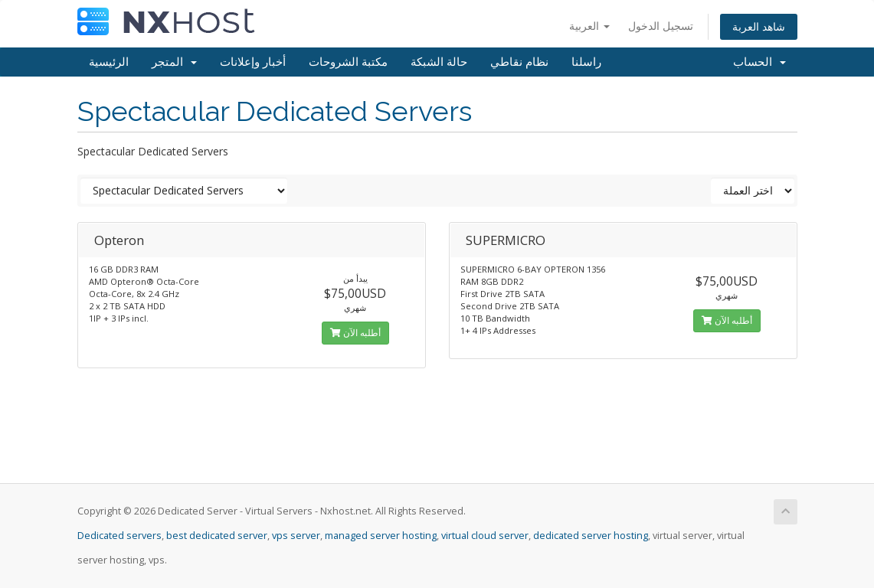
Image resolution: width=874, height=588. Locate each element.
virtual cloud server (485, 536)
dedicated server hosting (591, 536)
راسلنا (586, 62)
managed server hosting (381, 536)
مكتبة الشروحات (348, 62)
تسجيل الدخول (661, 26)
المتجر (174, 62)
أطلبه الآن (355, 333)
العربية (589, 26)
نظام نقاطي (519, 62)
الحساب (759, 62)
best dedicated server (217, 536)
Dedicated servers (119, 536)
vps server (296, 536)
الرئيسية (109, 62)
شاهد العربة (759, 26)
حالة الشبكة (439, 62)
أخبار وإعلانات (253, 62)
